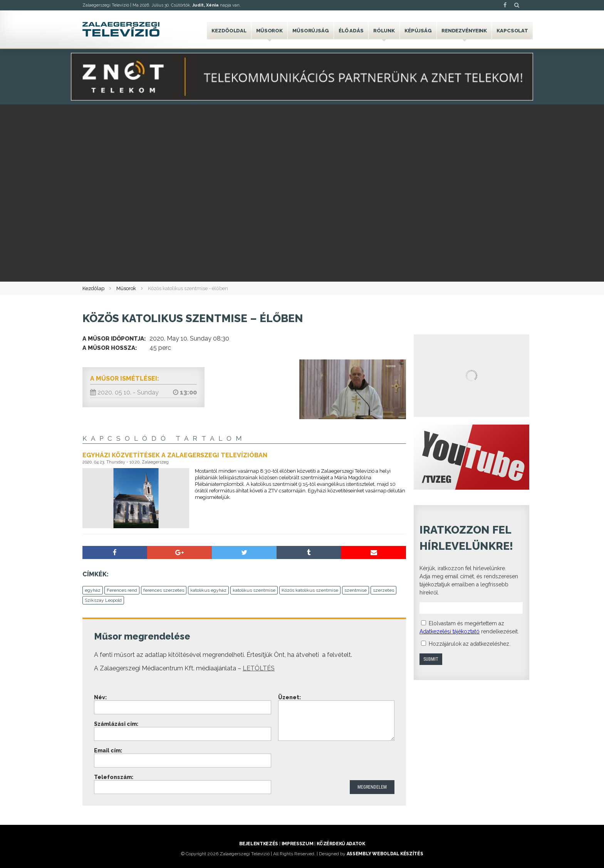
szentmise (356, 590)
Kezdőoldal (229, 31)
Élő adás (351, 31)
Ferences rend (122, 590)
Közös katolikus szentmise (310, 590)
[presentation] (337, 761)
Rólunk (384, 31)
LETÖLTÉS (259, 668)
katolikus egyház (208, 590)
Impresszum (297, 844)
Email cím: (108, 750)
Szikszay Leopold (103, 600)
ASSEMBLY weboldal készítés (385, 854)
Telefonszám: (114, 777)
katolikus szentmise (254, 590)
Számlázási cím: (116, 724)
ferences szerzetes (164, 590)
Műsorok (269, 31)
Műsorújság (311, 31)
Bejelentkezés (259, 844)
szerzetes (383, 590)
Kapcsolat (512, 31)
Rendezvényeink (464, 31)
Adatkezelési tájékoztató (450, 631)
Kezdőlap (93, 288)
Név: (100, 697)
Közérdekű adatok (341, 844)
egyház (93, 590)
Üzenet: (289, 697)
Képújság (418, 31)
